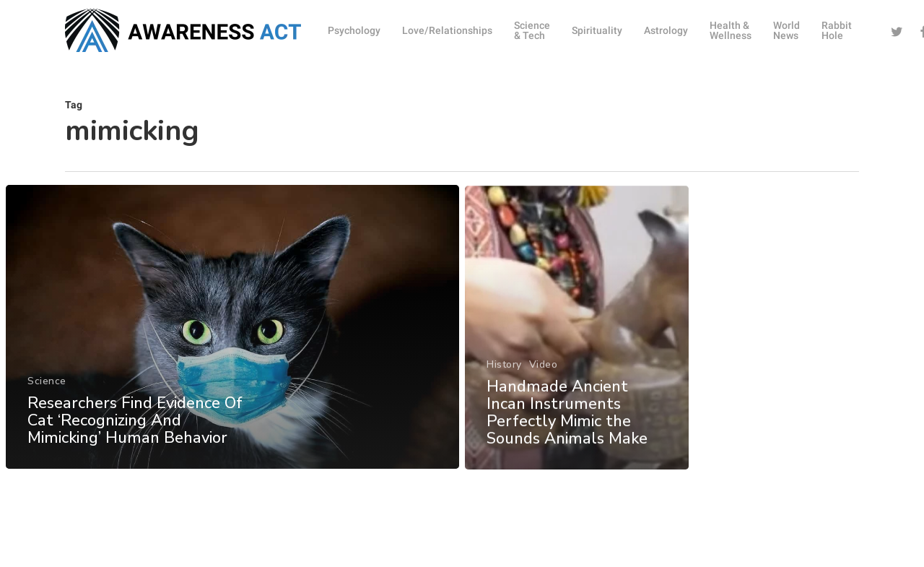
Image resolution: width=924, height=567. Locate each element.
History (504, 382)
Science (47, 387)
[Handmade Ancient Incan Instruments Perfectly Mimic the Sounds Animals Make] (577, 345)
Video (544, 382)
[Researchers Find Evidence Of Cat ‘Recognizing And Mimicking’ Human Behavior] (232, 332)
